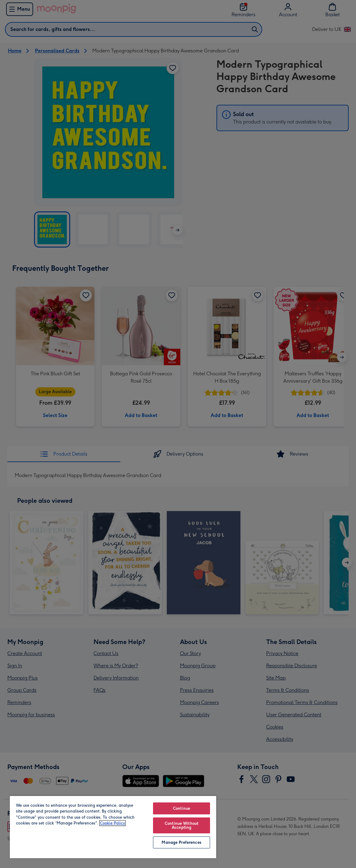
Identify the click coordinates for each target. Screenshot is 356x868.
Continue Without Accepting (182, 825)
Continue (182, 808)
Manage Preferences (181, 842)
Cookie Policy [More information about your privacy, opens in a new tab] (113, 823)
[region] (113, 827)
